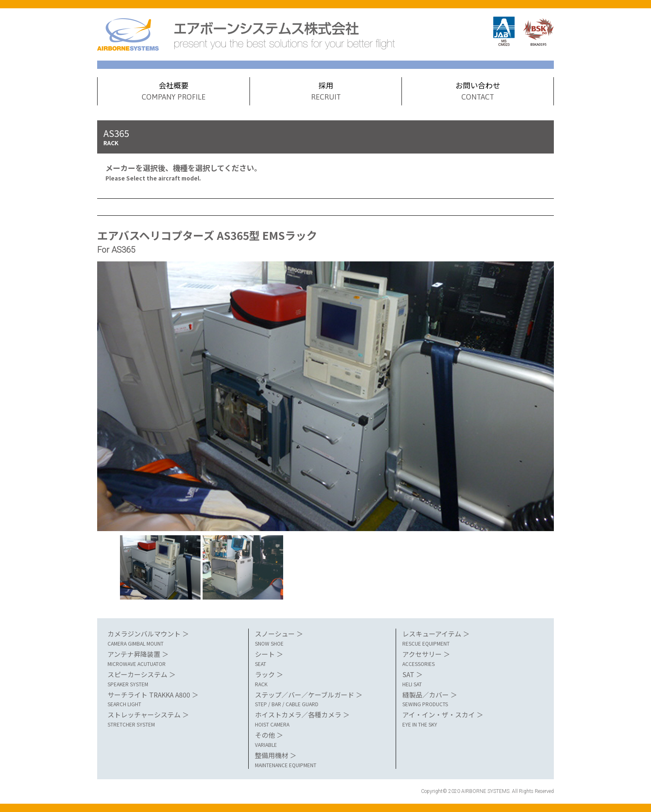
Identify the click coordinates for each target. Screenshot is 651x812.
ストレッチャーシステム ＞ (174, 719)
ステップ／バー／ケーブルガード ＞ (321, 699)
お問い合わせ (478, 91)
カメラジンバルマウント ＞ (174, 638)
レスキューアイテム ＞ (469, 638)
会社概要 (174, 91)
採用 (326, 91)
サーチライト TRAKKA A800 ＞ (174, 699)
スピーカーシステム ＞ (174, 679)
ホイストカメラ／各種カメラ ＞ (321, 719)
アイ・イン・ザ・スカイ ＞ (469, 719)
